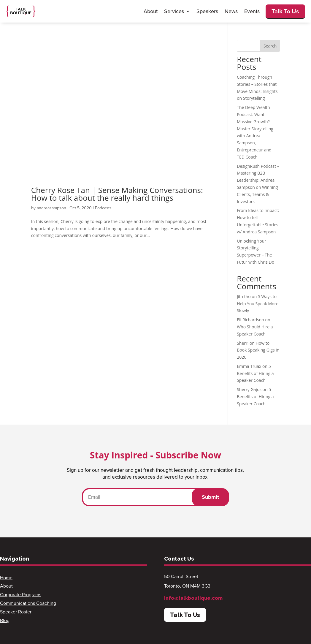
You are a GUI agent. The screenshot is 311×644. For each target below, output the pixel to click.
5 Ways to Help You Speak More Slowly (258, 304)
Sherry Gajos (249, 389)
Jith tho (244, 296)
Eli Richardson (250, 320)
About (151, 11)
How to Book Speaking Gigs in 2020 (258, 350)
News (231, 11)
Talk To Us (285, 11)
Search (270, 46)
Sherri (243, 343)
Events (252, 11)
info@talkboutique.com (193, 598)
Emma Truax (249, 366)
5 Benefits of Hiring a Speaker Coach (255, 373)
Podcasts (103, 208)
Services (174, 11)
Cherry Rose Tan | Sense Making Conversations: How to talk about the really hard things (117, 194)
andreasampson (51, 208)
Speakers (207, 11)
